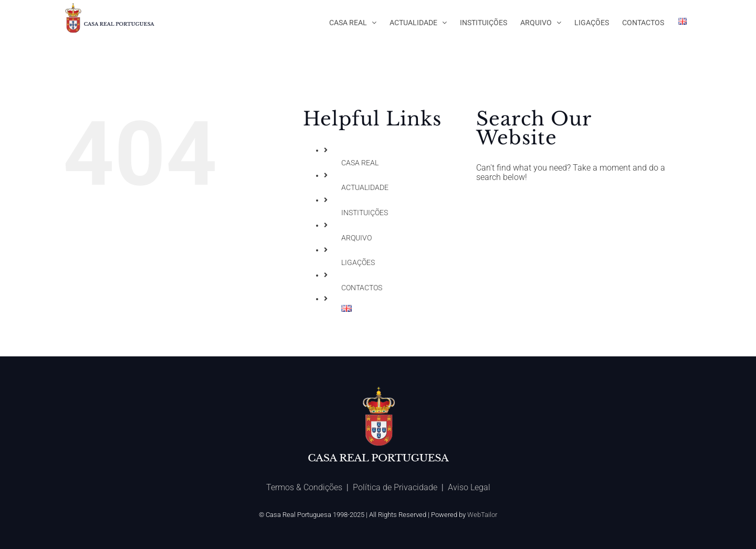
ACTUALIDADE (365, 187)
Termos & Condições (304, 487)
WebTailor (482, 515)
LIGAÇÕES (358, 262)
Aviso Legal (469, 487)
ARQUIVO (356, 238)
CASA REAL (360, 163)
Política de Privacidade (395, 487)
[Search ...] (576, 205)
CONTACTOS (362, 288)
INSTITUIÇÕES (365, 213)
